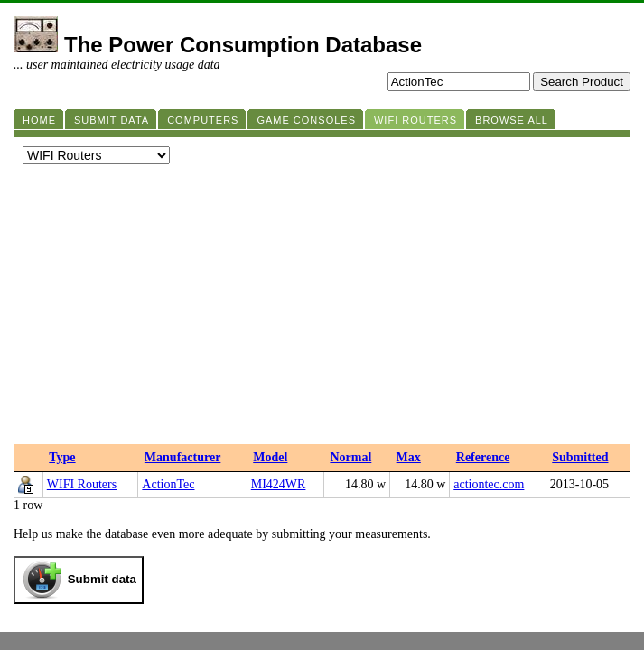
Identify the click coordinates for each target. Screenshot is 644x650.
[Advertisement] (322, 309)
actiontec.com (489, 484)
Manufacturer (183, 457)
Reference (483, 457)
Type (62, 457)
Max (409, 457)
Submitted (580, 457)
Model (270, 457)
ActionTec (168, 484)
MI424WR (279, 484)
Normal (350, 457)
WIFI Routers (82, 484)
